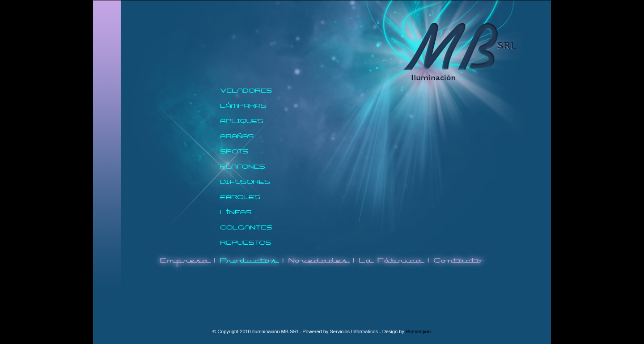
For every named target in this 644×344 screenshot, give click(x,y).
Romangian (418, 331)
